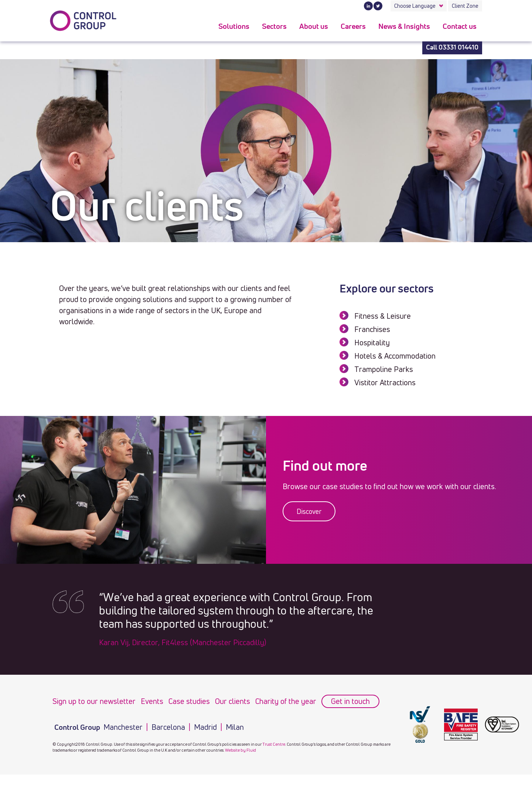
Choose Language (415, 6)
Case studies (189, 701)
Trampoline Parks (384, 369)
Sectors (274, 27)
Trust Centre (274, 744)
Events (152, 701)
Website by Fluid (241, 750)
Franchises (372, 329)
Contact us (460, 27)
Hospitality (372, 343)
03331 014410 (458, 48)
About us (314, 27)
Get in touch (350, 701)
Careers (353, 27)
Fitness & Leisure (383, 316)
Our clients (233, 701)
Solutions (234, 27)
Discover (309, 511)
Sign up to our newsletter (94, 701)
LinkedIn (368, 6)
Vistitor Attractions (385, 382)
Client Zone (465, 6)
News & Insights (404, 27)
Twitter (378, 6)
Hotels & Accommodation (395, 356)
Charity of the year (286, 701)
